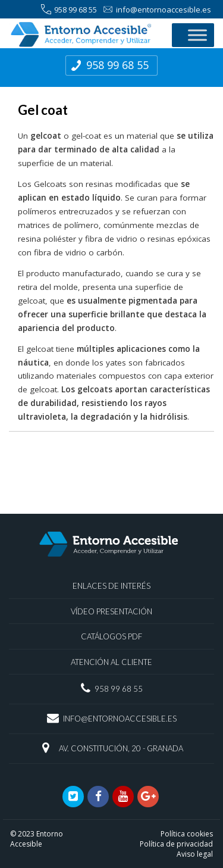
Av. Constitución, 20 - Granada (121, 748)
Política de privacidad (176, 844)
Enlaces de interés (111, 586)
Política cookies (187, 834)
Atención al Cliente (111, 662)
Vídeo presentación (111, 611)
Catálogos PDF (111, 636)
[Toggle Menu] (197, 35)
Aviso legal (195, 854)
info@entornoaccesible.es (157, 10)
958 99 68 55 (69, 10)
